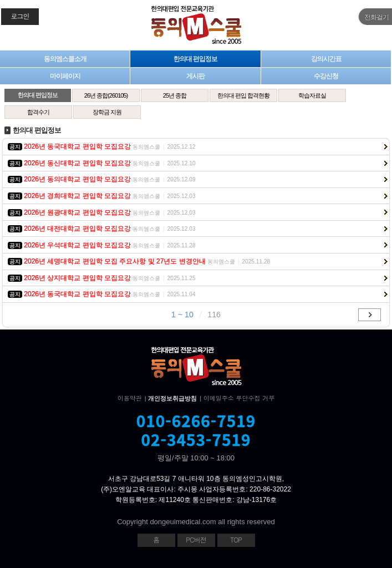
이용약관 (130, 398)
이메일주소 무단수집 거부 (239, 398)
